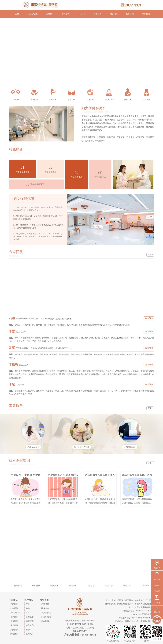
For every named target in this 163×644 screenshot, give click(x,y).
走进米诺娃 (33, 14)
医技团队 (14, 634)
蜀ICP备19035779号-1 (86, 621)
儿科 (28, 613)
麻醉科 (29, 630)
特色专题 (130, 14)
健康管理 (30, 621)
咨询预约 (149, 318)
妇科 (28, 608)
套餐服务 (98, 14)
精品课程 (45, 621)
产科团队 (14, 604)
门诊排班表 (46, 617)
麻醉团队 (14, 630)
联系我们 (146, 14)
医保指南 (45, 608)
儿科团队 (14, 617)
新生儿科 (30, 634)
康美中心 (30, 625)
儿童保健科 (31, 617)
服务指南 (114, 14)
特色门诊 (81, 14)
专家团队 (49, 14)
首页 (17, 14)
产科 (28, 604)
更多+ (150, 255)
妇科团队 (14, 608)
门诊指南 (45, 604)
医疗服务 (65, 14)
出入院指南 (46, 613)
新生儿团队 (15, 613)
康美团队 (14, 625)
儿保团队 (14, 621)
